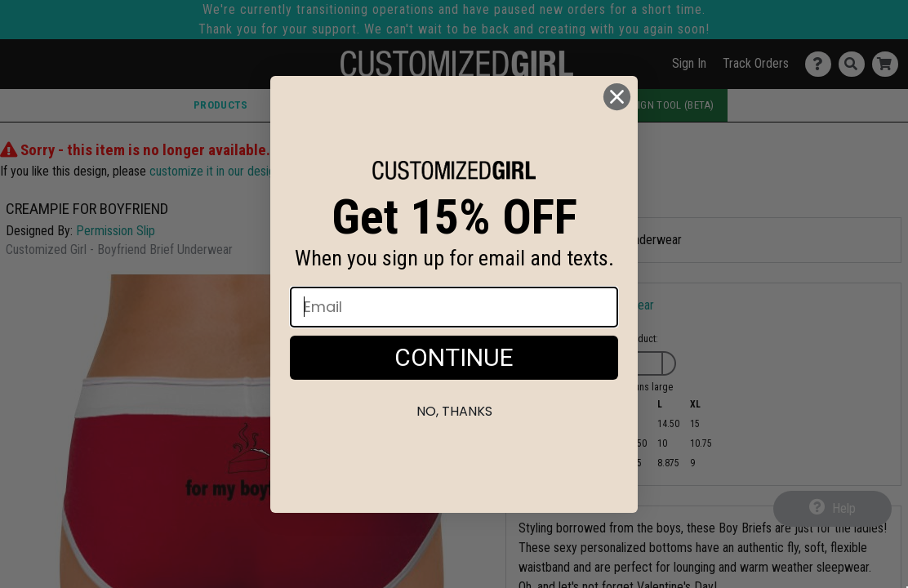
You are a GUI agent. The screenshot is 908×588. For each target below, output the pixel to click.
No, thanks (454, 411)
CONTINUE (454, 357)
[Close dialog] (617, 97)
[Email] (454, 307)
